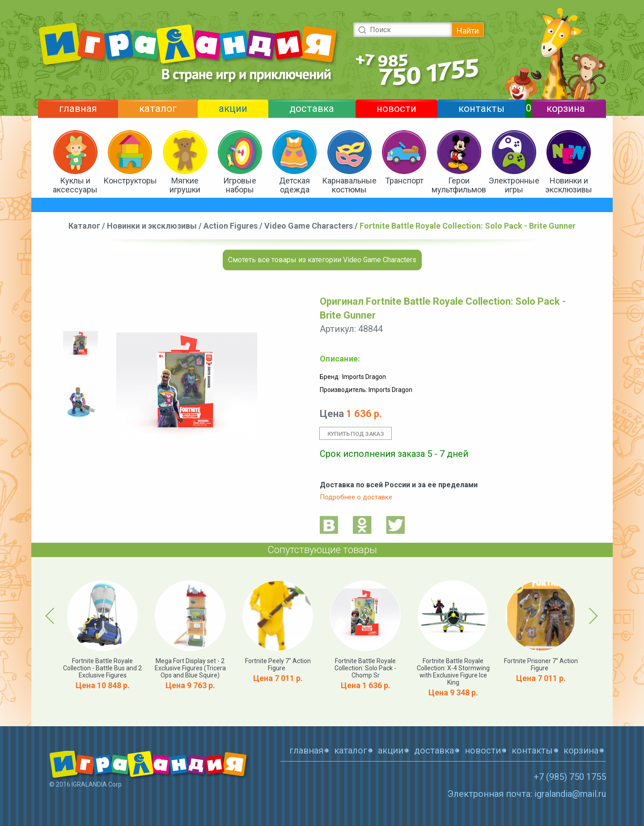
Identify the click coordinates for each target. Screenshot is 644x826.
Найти (468, 31)
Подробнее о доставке (356, 497)
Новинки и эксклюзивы (569, 185)
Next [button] (592, 616)
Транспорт (404, 181)
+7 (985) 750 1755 (570, 777)
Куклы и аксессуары (75, 185)
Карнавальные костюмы (349, 185)
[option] (80, 345)
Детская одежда (294, 185)
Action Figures (231, 226)
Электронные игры (514, 185)
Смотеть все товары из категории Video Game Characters (322, 260)
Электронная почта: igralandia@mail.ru (527, 794)
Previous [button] (51, 616)
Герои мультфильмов (459, 185)
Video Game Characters (309, 226)
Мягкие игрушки (185, 185)
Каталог (84, 226)
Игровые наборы (240, 185)
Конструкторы (130, 181)
